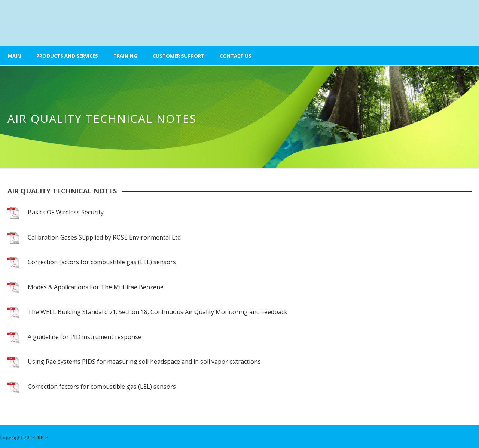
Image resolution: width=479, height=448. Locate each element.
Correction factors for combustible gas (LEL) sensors (102, 262)
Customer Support (179, 56)
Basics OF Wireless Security (66, 212)
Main (14, 56)
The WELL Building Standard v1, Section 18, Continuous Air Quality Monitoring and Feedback (158, 312)
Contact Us (236, 56)
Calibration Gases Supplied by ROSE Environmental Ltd (104, 237)
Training (125, 56)
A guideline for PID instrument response (85, 337)
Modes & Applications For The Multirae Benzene (96, 287)
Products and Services (67, 56)
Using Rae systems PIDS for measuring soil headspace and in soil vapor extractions (144, 362)
